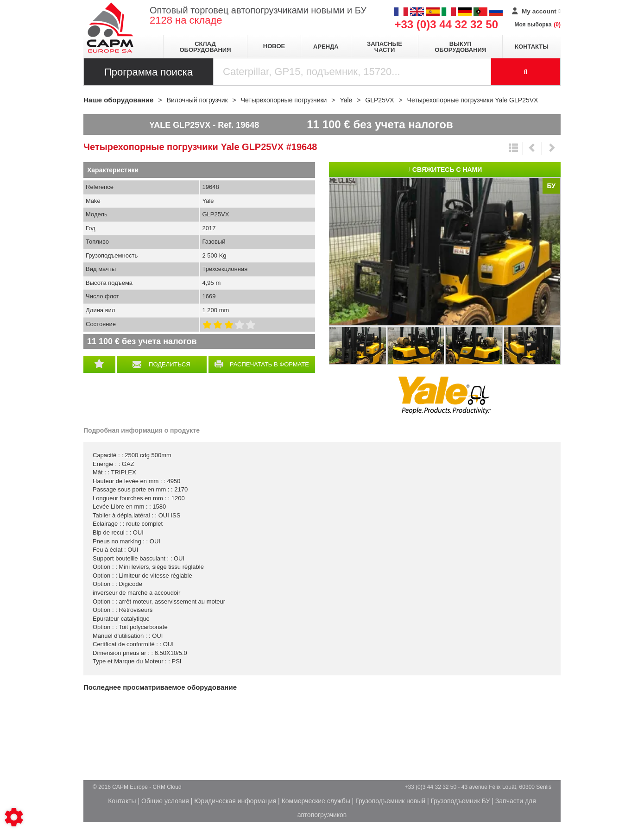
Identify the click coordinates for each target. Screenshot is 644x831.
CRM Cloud (167, 787)
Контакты (532, 47)
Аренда (326, 47)
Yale (445, 396)
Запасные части (385, 47)
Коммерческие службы (316, 801)
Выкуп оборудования (460, 47)
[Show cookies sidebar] (14, 817)
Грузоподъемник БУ (461, 801)
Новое (274, 46)
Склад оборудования (205, 47)
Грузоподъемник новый (390, 801)
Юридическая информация (235, 801)
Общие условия (165, 801)
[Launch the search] (526, 72)
